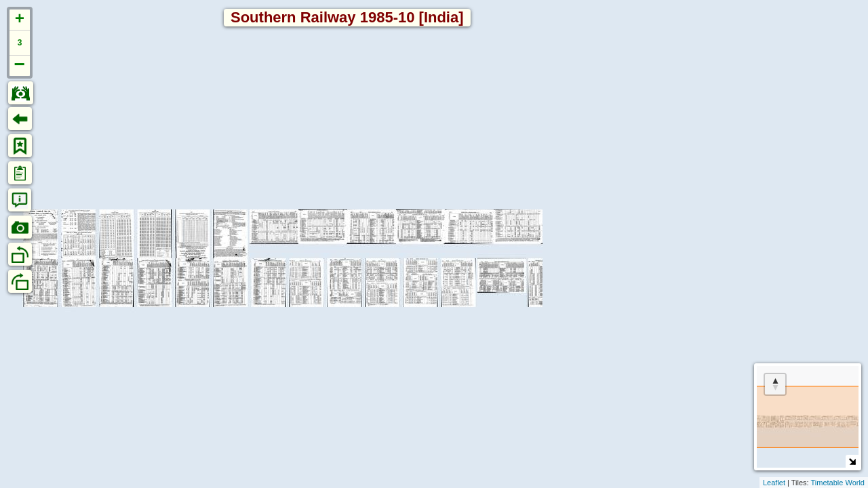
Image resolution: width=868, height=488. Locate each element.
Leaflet (774, 483)
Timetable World (838, 483)
